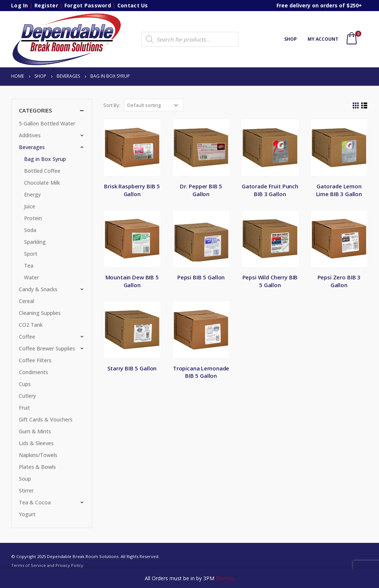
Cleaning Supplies (40, 313)
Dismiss (225, 578)
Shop (291, 39)
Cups (25, 384)
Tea (29, 266)
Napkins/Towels (38, 455)
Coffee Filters (35, 360)
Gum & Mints (35, 431)
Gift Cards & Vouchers (46, 419)
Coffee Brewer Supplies (47, 348)
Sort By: (112, 105)
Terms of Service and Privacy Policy (47, 565)
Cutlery (27, 396)
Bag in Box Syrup (45, 159)
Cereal (26, 301)
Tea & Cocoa (35, 502)
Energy (32, 194)
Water (31, 277)
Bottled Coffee (42, 171)
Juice (30, 206)
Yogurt (27, 514)
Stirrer (26, 490)
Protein (33, 218)
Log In (20, 5)
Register (46, 5)
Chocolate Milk (42, 183)
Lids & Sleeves (36, 443)
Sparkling (35, 242)
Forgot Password (88, 5)
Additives (30, 135)
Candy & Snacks (38, 289)
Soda (30, 230)
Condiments (33, 372)
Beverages (32, 147)
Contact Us (133, 5)
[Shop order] (154, 105)
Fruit (24, 408)
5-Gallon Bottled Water (47, 123)
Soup (25, 479)
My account (323, 39)
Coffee (27, 337)
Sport (31, 254)
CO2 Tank (31, 325)
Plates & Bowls (37, 467)
